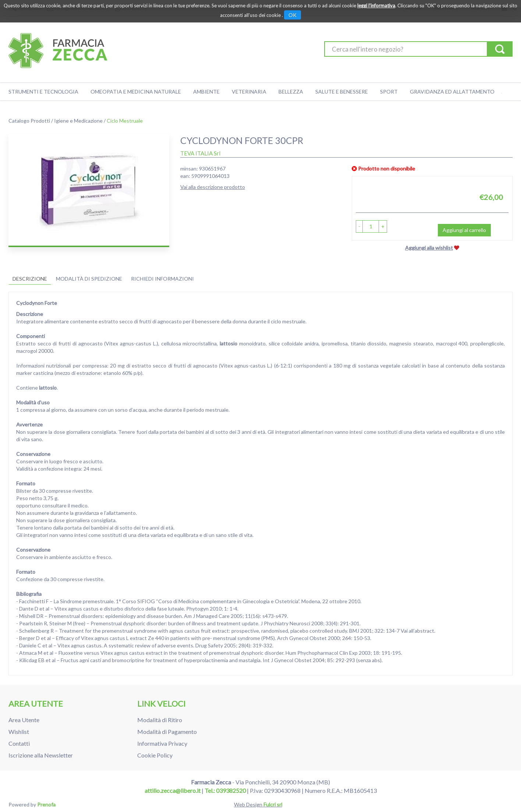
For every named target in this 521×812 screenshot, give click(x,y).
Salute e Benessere (342, 92)
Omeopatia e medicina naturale (136, 92)
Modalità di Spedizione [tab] (89, 279)
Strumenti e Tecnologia (43, 92)
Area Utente (24, 720)
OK (293, 15)
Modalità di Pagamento (167, 732)
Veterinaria (249, 92)
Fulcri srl (273, 804)
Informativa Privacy (162, 743)
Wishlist (19, 732)
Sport (389, 92)
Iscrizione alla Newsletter (41, 755)
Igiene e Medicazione (78, 121)
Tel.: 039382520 (225, 790)
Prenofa (46, 804)
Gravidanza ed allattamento (452, 92)
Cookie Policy (155, 755)
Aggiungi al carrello (464, 230)
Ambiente (206, 92)
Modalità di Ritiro (160, 720)
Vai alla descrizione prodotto (213, 187)
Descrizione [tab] (30, 279)
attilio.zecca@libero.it (173, 790)
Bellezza (291, 92)
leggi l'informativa (376, 6)
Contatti (19, 743)
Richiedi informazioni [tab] (162, 279)
